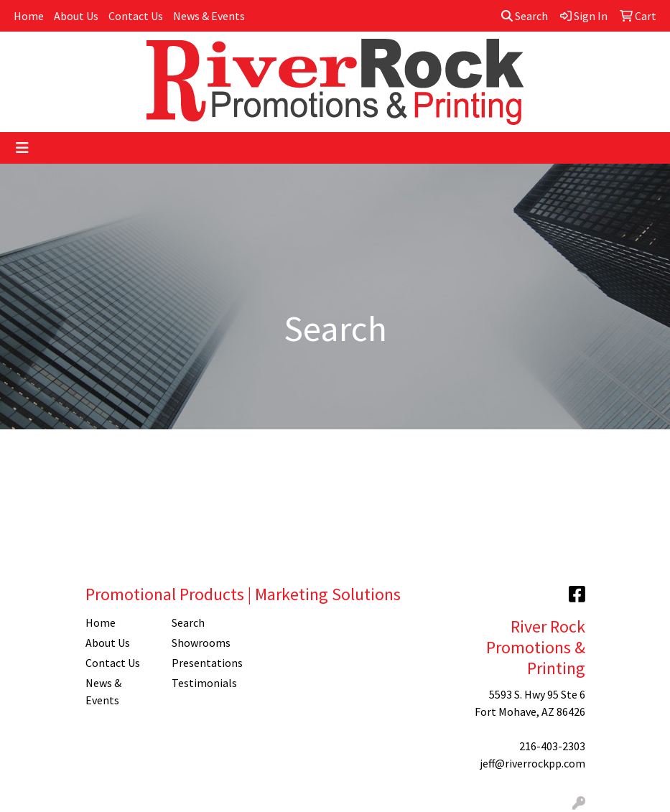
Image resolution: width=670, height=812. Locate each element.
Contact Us (136, 16)
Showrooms (201, 643)
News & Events (209, 16)
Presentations (206, 663)
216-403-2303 (552, 746)
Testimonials (204, 683)
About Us (76, 16)
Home (29, 16)
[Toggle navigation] (22, 148)
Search (525, 16)
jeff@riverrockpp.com (532, 763)
